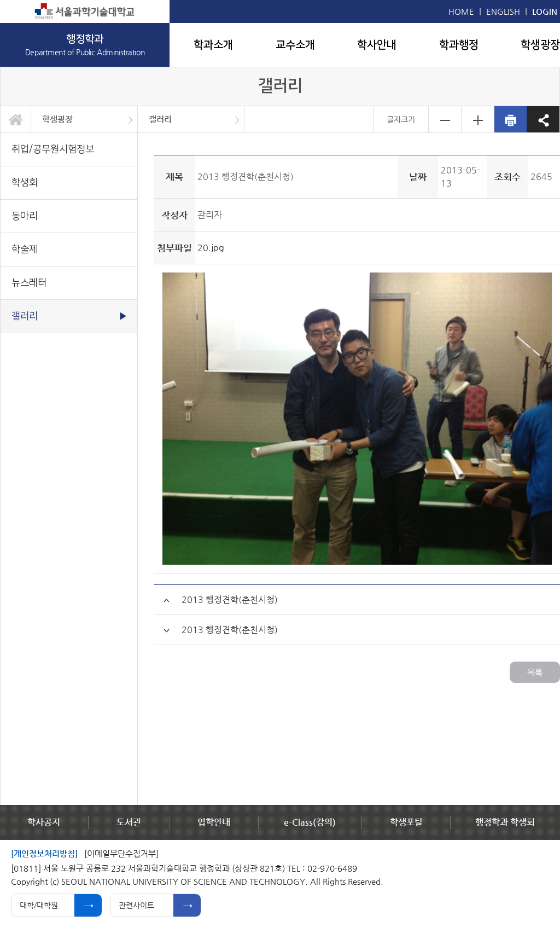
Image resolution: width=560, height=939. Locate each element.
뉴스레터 (29, 283)
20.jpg (211, 248)
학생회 (25, 182)
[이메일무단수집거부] (121, 853)
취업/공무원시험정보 (53, 149)
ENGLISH (503, 11)
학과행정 (459, 45)
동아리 (25, 216)
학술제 (25, 249)
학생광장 (540, 45)
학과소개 (213, 45)
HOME (461, 11)
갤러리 (160, 119)
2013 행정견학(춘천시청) (230, 599)
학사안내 (377, 45)
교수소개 (295, 45)
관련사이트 (136, 905)
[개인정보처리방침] (44, 853)
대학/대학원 (39, 905)
